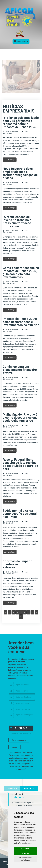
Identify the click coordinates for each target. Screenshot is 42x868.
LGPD (30, 761)
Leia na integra (10, 160)
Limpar (15, 747)
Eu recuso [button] (25, 853)
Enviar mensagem (19, 740)
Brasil (26, 132)
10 (21, 617)
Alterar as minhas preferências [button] (25, 859)
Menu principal (21, 41)
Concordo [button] (25, 849)
